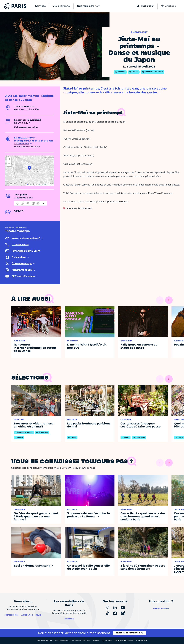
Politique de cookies (124, 641)
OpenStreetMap (43, 185)
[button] (29, 168)
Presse (96, 641)
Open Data (107, 641)
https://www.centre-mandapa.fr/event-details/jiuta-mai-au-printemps (34, 141)
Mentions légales (44, 641)
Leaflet (29, 185)
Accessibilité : (73, 641)
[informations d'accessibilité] (30, 203)
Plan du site (142, 641)
